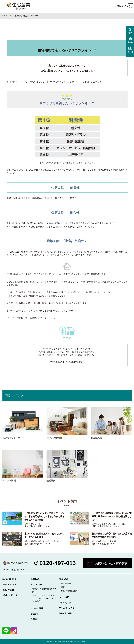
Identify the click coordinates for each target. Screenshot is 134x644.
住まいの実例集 (8, 590)
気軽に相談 (63, 579)
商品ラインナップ (9, 585)
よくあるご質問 (37, 608)
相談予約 (64, 587)
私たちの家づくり (9, 579)
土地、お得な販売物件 (69, 591)
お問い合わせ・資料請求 (111, 563)
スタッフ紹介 (64, 597)
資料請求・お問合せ (67, 613)
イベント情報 (66, 583)
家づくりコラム (37, 585)
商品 (130, 30)
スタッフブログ (65, 603)
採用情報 (34, 619)
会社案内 (34, 614)
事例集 (130, 40)
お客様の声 (35, 579)
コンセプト (130, 51)
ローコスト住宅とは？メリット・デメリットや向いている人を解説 (44, 598)
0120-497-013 (58, 563)
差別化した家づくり (10, 595)
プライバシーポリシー (68, 608)
